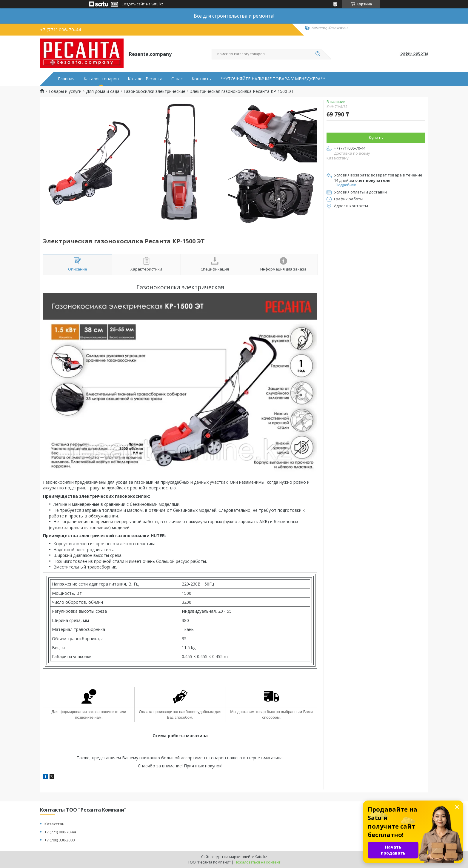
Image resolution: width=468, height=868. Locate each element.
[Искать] (318, 54)
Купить (376, 138)
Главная (66, 79)
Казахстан (54, 824)
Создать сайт (133, 4)
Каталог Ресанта (145, 79)
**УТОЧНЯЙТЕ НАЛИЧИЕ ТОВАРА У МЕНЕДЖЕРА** (273, 79)
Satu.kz (261, 857)
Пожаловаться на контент (257, 862)
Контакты (202, 79)
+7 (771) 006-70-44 (60, 832)
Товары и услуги (65, 91)
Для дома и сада (103, 91)
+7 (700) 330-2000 (60, 840)
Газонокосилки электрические (154, 91)
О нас (177, 79)
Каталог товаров (101, 79)
